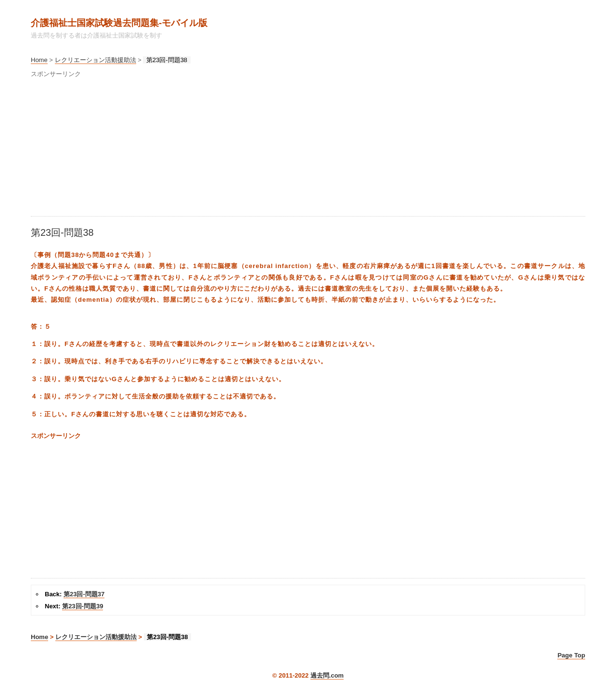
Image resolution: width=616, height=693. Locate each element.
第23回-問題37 (84, 594)
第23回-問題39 (83, 606)
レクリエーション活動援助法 (96, 60)
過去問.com (327, 675)
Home (39, 60)
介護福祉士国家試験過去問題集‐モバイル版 (119, 23)
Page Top (571, 655)
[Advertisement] (308, 149)
